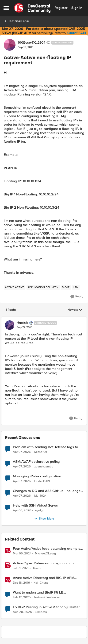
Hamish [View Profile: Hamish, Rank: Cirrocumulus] (22, 323)
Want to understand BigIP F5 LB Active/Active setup (38, 592)
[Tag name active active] (15, 287)
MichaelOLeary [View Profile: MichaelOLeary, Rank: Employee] (45, 553)
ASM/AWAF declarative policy (36, 462)
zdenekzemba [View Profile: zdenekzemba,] (44, 466)
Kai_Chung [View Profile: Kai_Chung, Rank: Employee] (41, 583)
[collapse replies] (44, 319)
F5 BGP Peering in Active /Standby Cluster (46, 607)
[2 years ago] (22, 553)
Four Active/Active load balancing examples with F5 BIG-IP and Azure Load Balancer (47, 549)
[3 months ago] (22, 452)
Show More (44, 519)
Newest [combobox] (75, 310)
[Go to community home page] (32, 8)
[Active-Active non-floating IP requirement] (24, 327)
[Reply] (77, 297)
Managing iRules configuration (37, 476)
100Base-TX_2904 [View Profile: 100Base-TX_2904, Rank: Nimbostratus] (32, 43)
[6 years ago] (21, 583)
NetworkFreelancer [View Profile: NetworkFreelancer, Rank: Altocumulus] (47, 597)
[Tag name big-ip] (66, 287)
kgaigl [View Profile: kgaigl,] (39, 510)
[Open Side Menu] (6, 8)
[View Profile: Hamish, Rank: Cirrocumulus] (10, 325)
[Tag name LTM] (76, 287)
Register (61, 8)
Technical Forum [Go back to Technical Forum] (17, 21)
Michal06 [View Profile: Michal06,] (41, 452)
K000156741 (76, 33)
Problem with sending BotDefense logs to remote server (46, 447)
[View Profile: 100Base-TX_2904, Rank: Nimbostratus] (10, 45)
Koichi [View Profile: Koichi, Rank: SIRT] (37, 568)
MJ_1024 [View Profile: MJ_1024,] (40, 496)
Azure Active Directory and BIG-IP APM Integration (44, 578)
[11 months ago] (22, 612)
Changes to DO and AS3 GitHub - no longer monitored (47, 491)
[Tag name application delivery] (43, 287)
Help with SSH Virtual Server (35, 506)
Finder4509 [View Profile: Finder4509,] (42, 481)
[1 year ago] (21, 568)
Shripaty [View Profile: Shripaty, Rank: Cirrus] (41, 612)
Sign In (77, 8)
